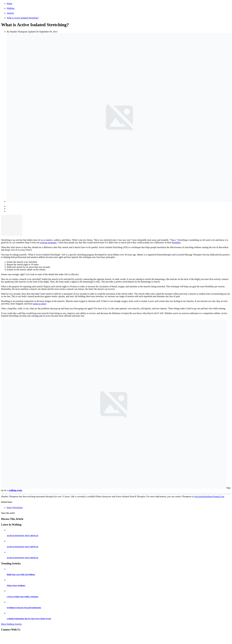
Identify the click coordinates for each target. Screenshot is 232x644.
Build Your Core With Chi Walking (21, 574)
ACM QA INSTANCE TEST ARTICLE (23, 536)
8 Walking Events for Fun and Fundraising (24, 608)
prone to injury (40, 304)
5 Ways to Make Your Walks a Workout (23, 597)
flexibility (176, 243)
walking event (15, 490)
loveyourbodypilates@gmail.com (209, 496)
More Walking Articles (11, 624)
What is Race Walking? (16, 585)
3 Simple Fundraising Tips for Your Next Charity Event (29, 619)
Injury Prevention (15, 507)
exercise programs (48, 243)
